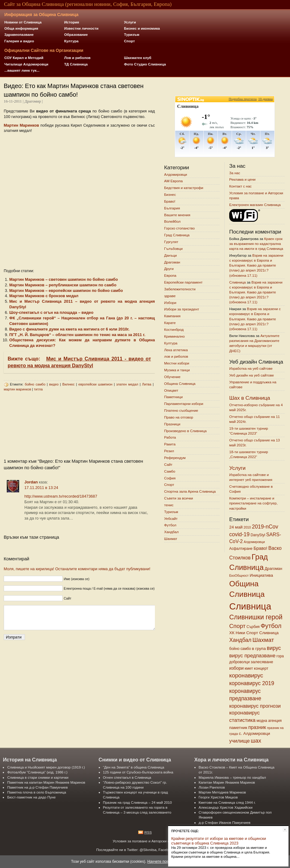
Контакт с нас (240, 186)
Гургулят (171, 242)
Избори (170, 303)
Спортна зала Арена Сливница (190, 492)
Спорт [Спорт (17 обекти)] (237, 626)
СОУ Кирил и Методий (24, 58)
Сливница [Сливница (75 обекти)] (250, 606)
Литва (147, 384)
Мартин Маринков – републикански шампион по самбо (63, 285)
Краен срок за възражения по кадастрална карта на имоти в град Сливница (256, 244)
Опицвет (171, 390)
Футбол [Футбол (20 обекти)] (271, 626)
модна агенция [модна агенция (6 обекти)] (269, 721)
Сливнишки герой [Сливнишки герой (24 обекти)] (256, 617)
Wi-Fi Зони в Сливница (245, 216)
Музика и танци (177, 370)
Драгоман (172, 262)
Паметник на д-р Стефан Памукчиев (37, 787)
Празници (172, 424)
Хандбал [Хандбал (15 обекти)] (240, 640)
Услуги (130, 22)
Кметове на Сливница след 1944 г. (227, 802)
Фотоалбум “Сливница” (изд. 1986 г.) (37, 772)
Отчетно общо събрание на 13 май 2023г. (255, 442)
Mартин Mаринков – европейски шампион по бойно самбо (66, 291)
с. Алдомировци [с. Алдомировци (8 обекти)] (254, 733)
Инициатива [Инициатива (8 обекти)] (261, 575)
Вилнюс (68, 384)
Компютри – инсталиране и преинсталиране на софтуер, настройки (253, 503)
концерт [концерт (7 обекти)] (261, 668)
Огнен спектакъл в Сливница (127, 777)
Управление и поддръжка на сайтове (253, 384)
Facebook (166, 850)
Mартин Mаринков (21, 125)
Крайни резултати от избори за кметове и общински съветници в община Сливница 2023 (219, 841)
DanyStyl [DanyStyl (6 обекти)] (258, 535)
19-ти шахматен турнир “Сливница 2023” (249, 431)
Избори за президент (182, 309)
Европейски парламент (183, 282)
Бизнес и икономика (142, 28)
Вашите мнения (177, 215)
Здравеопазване (19, 34)
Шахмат (171, 539)
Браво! (170, 201)
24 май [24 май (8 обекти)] (236, 527)
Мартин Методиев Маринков (222, 792)
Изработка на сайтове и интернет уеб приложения (251, 477)
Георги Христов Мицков (218, 797)
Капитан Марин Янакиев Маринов (227, 782)
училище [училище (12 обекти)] (239, 741)
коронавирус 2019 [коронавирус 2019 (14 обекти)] (252, 683)
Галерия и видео (19, 41)
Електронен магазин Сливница (255, 205)
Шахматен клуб (138, 58)
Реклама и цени (242, 180)
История (72, 22)
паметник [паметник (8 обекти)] (238, 728)
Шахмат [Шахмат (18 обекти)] (263, 640)
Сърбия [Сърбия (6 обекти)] (253, 627)
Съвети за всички (179, 498)
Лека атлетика (176, 350)
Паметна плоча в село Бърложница (37, 792)
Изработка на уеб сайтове (251, 368)
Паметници (173, 397)
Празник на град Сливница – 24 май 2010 (137, 802)
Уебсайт (171, 518)
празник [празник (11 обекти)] (257, 727)
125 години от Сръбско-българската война (138, 772)
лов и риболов (176, 357)
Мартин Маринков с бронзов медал (44, 296)
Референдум (175, 458)
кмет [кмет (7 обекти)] (249, 668)
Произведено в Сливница (185, 431)
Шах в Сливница (250, 398)
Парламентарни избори (184, 404)
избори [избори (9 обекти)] (236, 668)
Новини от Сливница (23, 22)
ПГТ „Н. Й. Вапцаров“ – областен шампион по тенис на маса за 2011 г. (77, 335)
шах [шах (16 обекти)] (256, 741)
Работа (170, 438)
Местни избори (177, 363)
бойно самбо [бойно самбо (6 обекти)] (240, 649)
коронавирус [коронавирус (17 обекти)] (246, 675)
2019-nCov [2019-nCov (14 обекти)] (265, 527)
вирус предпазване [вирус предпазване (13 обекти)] (252, 656)
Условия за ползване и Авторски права (256, 195)
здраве (170, 296)
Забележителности (180, 289)
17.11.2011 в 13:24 (41, 488)
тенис (169, 505)
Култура (71, 41)
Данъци (170, 255)
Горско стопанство (179, 228)
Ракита (170, 444)
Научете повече (161, 862)
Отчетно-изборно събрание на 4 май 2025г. (256, 407)
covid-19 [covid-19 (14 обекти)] (239, 534)
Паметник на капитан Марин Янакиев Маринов (46, 782)
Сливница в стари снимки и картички (38, 777)
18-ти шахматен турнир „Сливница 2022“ (249, 454)
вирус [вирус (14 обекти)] (274, 648)
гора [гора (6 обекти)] (280, 656)
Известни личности (81, 28)
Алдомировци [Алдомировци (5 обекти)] (254, 542)
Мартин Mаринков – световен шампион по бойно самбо (64, 279)
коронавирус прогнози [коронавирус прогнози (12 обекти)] (255, 706)
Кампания (172, 316)
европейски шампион (95, 384)
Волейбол (172, 222)
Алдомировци (176, 174)
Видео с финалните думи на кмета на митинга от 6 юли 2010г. (69, 329)
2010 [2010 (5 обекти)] (247, 527)
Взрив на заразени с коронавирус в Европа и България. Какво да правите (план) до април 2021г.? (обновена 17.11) (256, 265)
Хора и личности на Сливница (232, 760)
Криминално (174, 336)
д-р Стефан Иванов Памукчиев (225, 822)
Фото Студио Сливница (145, 64)
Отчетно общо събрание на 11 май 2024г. (255, 419)
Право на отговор (179, 417)
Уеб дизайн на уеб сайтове (252, 375)
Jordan (31, 482)
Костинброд (174, 329)
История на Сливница (30, 760)
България (172, 208)
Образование (76, 34)
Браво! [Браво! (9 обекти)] (261, 548)
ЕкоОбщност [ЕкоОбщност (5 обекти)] (239, 575)
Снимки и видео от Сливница (135, 760)
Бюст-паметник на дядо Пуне (31, 797)
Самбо (170, 471)
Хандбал (171, 532)
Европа (170, 276)
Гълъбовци (173, 249)
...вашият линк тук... (22, 70)
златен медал (127, 384)
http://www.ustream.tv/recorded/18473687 (61, 496)
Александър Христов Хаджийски (226, 807)
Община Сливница (180, 383)
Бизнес (170, 194)
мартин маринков (17, 389)
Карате (170, 323)
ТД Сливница (76, 64)
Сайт (168, 464)
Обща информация (21, 28)
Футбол (170, 525)
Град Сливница (177, 235)
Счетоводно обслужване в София (251, 489)
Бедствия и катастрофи (184, 188)
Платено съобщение (181, 410)
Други (169, 269)
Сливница (238, 282)
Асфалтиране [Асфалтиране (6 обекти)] (241, 549)
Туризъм (132, 34)
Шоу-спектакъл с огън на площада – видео (51, 312)
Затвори (285, 830)
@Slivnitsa (148, 850)
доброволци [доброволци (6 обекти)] (239, 662)
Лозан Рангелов (212, 787)
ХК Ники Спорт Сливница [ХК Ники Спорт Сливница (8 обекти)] (254, 633)
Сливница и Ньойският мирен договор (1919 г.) (46, 767)
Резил (169, 451)
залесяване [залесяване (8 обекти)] (262, 662)
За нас (235, 173)
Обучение (172, 377)
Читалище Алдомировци (26, 64)
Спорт (129, 41)
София (170, 478)
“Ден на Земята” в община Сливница (134, 767)
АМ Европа (173, 181)
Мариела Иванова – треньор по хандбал (232, 777)
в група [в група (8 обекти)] (259, 649)
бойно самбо (35, 384)
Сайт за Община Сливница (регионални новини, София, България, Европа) (88, 4)
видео (54, 384)
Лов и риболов (77, 58)
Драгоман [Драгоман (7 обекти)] (273, 569)
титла (38, 389)
